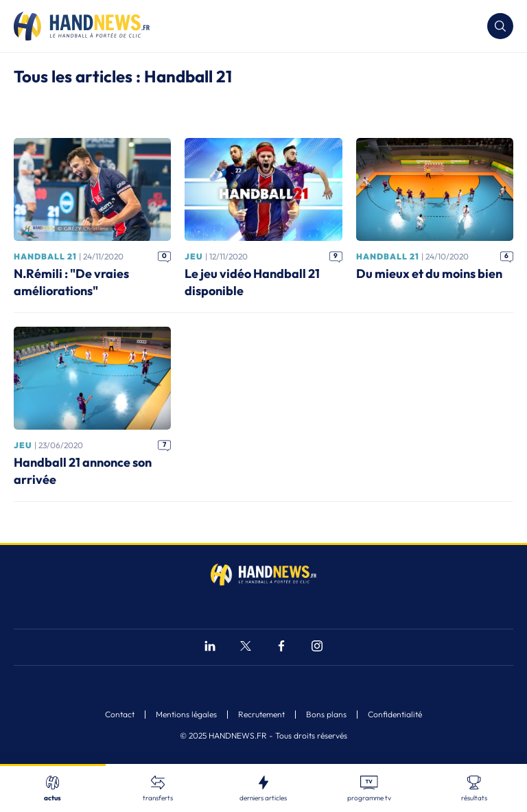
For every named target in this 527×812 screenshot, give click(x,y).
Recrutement (261, 715)
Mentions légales (186, 715)
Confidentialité (395, 715)
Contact (120, 715)
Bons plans (326, 715)
